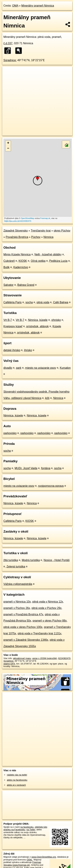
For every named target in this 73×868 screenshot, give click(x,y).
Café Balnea (61, 302)
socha (29, 302)
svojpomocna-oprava (51, 486)
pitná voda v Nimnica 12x (48, 602)
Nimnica (48, 237)
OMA (15, 6)
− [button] (8, 149)
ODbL (29, 860)
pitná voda (43, 302)
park (19, 368)
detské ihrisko (12, 350)
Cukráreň (9, 261)
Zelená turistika (16, 567)
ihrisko (28, 350)
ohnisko (56, 320)
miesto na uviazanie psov (41, 368)
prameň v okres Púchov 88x (50, 621)
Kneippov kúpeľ (13, 326)
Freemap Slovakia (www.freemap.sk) (22, 864)
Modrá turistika (31, 560)
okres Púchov (62, 231)
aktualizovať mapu (22, 658)
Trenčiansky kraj (41, 231)
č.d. (8, 43)
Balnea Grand (26, 285)
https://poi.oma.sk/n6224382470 (18, 221)
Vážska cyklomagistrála (18, 584)
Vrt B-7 (8, 320)
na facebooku (27, 827)
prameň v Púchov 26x (17, 608)
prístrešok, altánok (38, 326)
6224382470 (64, 658)
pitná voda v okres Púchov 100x (23, 627)
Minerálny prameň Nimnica (38, 6)
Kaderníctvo (21, 267)
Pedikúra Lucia (58, 261)
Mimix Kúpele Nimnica (17, 254)
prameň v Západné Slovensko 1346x (26, 640)
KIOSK (23, 261)
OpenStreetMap (27, 218)
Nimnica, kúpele (38, 320)
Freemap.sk (45, 218)
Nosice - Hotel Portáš (57, 560)
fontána (46, 468)
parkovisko (10, 433)
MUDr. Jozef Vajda (26, 468)
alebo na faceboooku (17, 780)
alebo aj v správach (16, 785)
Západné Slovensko (16, 231)
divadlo (8, 368)
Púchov (36, 237)
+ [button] (8, 143)
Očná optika (38, 261)
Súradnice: (10, 60)
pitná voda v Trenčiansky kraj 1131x (40, 633)
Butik (7, 267)
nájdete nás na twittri (17, 775)
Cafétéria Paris (13, 302)
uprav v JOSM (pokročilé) (44, 658)
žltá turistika (11, 560)
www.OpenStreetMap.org (44, 857)
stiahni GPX (9, 664)
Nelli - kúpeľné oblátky (48, 254)
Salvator (9, 285)
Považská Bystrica (17, 237)
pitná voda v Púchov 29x (47, 608)
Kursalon (65, 368)
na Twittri (31, 830)
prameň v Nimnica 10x (17, 602)
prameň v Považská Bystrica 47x (23, 614)
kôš (47, 398)
